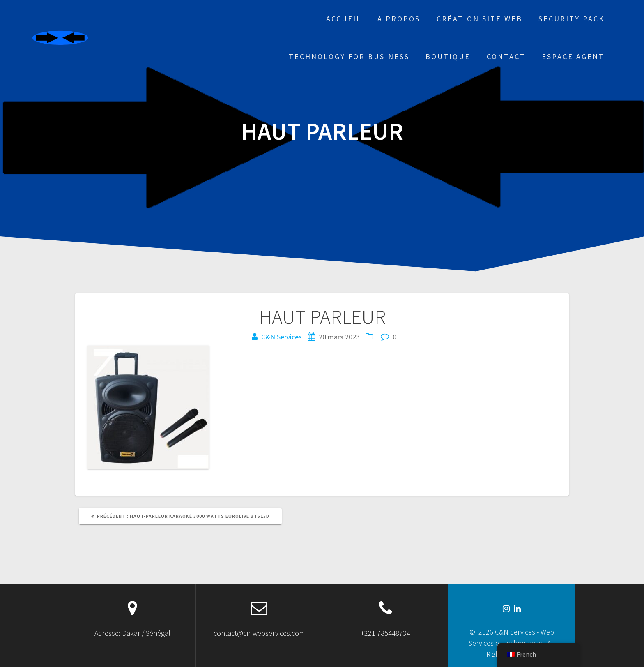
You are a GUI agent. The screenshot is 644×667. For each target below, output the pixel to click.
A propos (399, 19)
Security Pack (572, 19)
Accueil (344, 19)
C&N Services (282, 337)
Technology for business (349, 57)
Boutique (448, 57)
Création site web (480, 19)
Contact (506, 57)
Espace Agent (573, 57)
